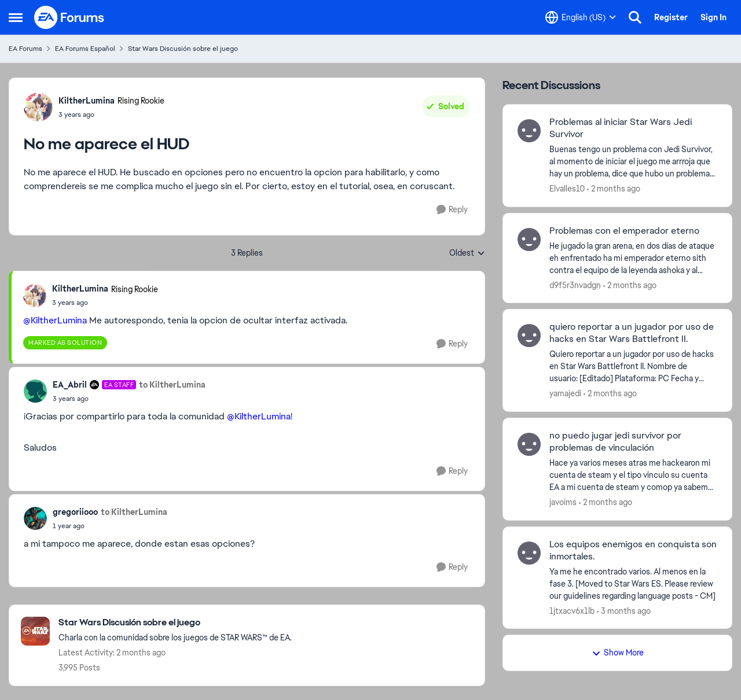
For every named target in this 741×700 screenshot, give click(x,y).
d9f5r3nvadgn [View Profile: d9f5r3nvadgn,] (575, 285)
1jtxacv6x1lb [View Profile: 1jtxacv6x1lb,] (572, 610)
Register (671, 17)
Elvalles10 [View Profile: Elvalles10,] (567, 189)
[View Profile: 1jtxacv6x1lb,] (529, 553)
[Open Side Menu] (16, 17)
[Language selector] (581, 17)
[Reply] (452, 210)
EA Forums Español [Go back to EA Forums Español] (85, 49)
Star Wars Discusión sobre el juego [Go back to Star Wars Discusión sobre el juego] (183, 49)
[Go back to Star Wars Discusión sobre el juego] (175, 623)
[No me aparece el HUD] (105, 303)
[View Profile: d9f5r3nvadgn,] (529, 240)
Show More (618, 653)
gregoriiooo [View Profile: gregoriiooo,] (75, 512)
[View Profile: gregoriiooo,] (35, 518)
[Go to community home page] (69, 17)
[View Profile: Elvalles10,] (529, 131)
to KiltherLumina (172, 385)
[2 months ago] (614, 189)
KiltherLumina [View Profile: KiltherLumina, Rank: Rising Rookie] (87, 101)
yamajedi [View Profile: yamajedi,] (565, 393)
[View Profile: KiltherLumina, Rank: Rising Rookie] (38, 107)
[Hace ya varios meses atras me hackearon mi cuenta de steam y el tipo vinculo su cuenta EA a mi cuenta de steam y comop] (633, 475)
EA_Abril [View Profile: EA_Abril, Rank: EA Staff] (70, 385)
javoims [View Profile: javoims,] (563, 502)
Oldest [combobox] (467, 253)
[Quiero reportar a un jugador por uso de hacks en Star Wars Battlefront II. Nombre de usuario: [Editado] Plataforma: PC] (633, 366)
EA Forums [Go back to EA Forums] (25, 49)
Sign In (714, 17)
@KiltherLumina (55, 320)
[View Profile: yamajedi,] (529, 336)
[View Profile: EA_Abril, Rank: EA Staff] (35, 391)
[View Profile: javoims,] (529, 444)
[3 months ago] (624, 611)
